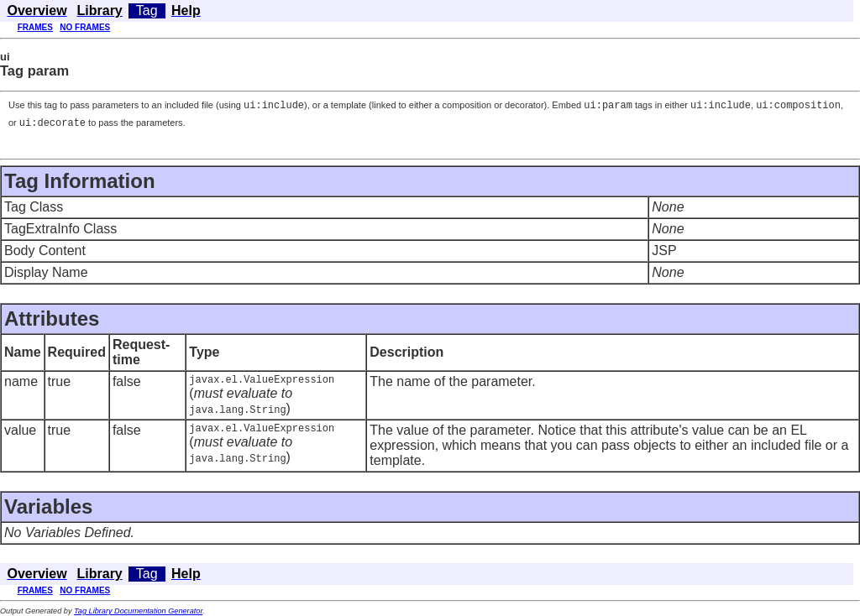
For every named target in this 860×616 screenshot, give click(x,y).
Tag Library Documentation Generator (138, 612)
